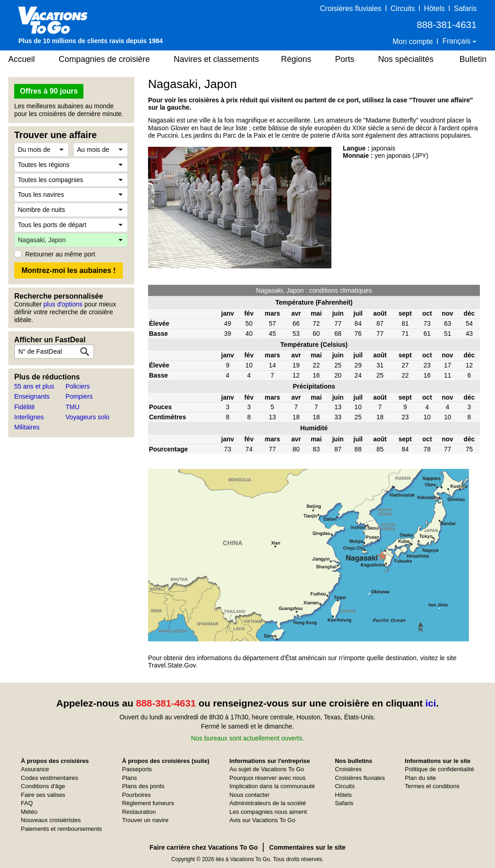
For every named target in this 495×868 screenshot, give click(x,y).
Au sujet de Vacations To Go (267, 769)
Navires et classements (216, 59)
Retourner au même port (60, 254)
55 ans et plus (34, 386)
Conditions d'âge (43, 786)
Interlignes (29, 417)
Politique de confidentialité (439, 769)
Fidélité (25, 407)
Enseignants (32, 396)
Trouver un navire (145, 820)
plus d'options (63, 304)
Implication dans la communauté (272, 786)
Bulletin (473, 59)
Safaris (465, 8)
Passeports (137, 769)
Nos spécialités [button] (406, 59)
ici (431, 703)
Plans (129, 778)
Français (457, 41)
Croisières (349, 769)
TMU (72, 407)
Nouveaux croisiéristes (51, 820)
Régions (296, 59)
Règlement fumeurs (148, 803)
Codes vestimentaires (50, 778)
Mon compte (412, 42)
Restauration (139, 812)
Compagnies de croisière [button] (104, 59)
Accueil (22, 59)
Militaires (27, 427)
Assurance (35, 769)
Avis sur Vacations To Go (263, 820)
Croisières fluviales (351, 8)
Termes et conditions (432, 786)
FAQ (27, 803)
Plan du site (420, 778)
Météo (29, 812)
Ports (345, 59)
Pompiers (79, 396)
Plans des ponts (143, 786)
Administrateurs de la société (268, 803)
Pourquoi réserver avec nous (268, 778)
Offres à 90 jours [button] (49, 91)
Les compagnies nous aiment (268, 812)
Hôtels (434, 8)
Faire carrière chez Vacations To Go (203, 847)
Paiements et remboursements (62, 829)
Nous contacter (250, 795)
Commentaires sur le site (307, 847)
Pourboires (136, 795)
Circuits (403, 8)
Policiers (78, 386)
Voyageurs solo (88, 417)
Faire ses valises (43, 795)
